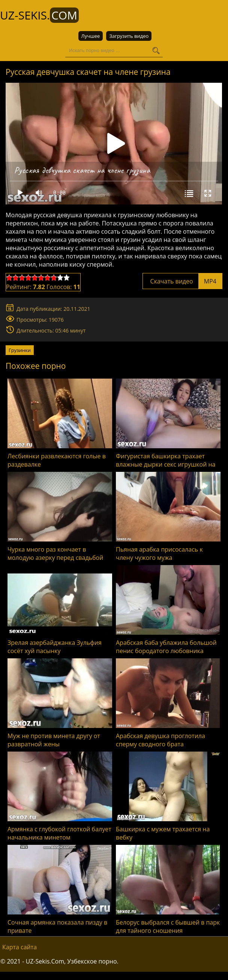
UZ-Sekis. (39, 15)
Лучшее (91, 36)
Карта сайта (19, 947)
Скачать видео (182, 281)
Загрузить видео (129, 36)
